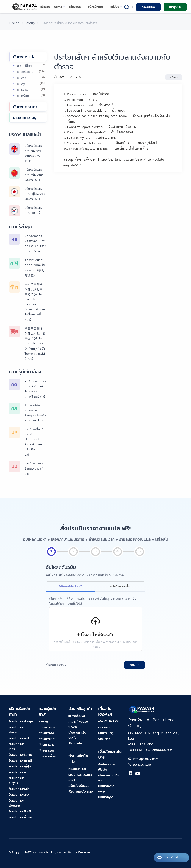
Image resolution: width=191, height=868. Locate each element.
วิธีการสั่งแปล (77, 716)
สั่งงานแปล (148, 7)
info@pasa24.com (146, 759)
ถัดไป (134, 665)
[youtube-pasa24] (138, 774)
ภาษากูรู (44, 721)
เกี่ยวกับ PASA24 (109, 721)
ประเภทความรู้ (25, 118)
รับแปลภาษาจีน (18, 772)
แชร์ (174, 77)
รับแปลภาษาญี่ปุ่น (20, 766)
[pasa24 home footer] (142, 709)
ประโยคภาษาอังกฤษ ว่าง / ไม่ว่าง (35, 468)
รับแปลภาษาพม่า (19, 789)
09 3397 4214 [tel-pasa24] (142, 765)
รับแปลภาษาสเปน (20, 738)
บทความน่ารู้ (106, 733)
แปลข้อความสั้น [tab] (120, 586)
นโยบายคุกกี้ (106, 797)
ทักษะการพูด (46, 750)
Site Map (104, 739)
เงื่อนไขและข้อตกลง (80, 791)
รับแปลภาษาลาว (19, 795)
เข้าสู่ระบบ (175, 7)
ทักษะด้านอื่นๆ (47, 756)
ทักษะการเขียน (47, 739)
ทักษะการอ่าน (47, 745)
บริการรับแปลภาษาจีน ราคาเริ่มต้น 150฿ (34, 175)
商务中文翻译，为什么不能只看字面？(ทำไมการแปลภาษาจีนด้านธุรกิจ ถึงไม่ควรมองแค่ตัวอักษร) (36, 343)
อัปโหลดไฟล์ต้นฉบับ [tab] (71, 586)
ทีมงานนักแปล (77, 769)
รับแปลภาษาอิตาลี (20, 811)
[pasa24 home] (25, 7)
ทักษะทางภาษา (25, 107)
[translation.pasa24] (130, 774)
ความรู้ (30, 23)
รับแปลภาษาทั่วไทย (20, 817)
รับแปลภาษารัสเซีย (20, 755)
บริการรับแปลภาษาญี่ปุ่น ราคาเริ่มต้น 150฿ (36, 194)
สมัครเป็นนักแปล (79, 786)
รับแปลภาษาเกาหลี (20, 760)
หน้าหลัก (14, 23)
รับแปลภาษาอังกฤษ (21, 721)
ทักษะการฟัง (46, 733)
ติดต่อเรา (104, 727)
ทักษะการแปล (24, 57)
